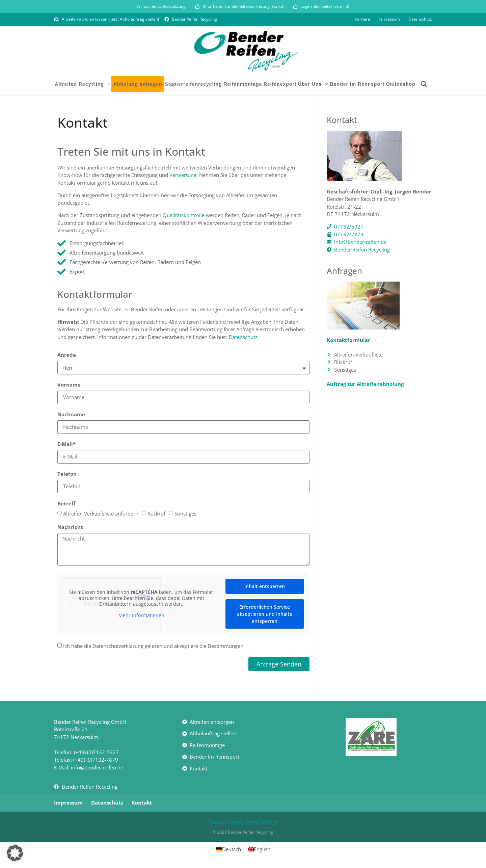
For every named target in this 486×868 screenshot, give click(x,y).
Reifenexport (280, 85)
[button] (424, 85)
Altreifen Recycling (83, 85)
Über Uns (313, 85)
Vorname (69, 386)
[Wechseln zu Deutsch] (228, 850)
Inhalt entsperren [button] (265, 587)
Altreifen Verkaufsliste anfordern (101, 515)
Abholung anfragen (138, 85)
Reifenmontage (243, 85)
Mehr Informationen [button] (141, 616)
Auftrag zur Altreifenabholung (365, 385)
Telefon (67, 475)
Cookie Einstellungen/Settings (243, 823)
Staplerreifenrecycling (193, 85)
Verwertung (183, 176)
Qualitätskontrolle (184, 216)
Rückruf (156, 515)
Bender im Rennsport (357, 85)
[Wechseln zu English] (259, 850)
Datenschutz (243, 338)
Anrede (67, 356)
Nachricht (70, 529)
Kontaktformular (348, 341)
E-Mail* (66, 445)
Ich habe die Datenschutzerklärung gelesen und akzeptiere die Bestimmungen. (154, 647)
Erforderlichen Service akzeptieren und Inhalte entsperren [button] (265, 615)
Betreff (66, 505)
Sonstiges (185, 515)
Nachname (71, 416)
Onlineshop (401, 85)
